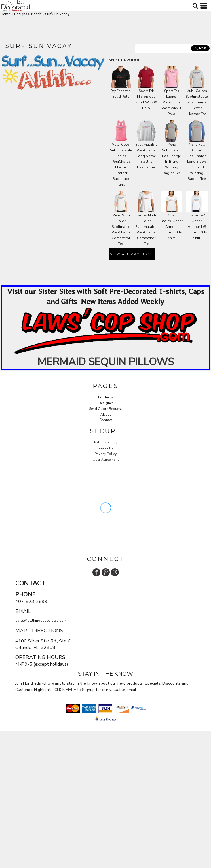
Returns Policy (106, 442)
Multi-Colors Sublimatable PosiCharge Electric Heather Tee (197, 102)
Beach (36, 14)
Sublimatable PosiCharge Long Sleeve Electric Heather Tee (146, 156)
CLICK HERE (65, 690)
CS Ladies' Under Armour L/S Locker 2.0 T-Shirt (197, 227)
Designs (21, 14)
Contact (106, 420)
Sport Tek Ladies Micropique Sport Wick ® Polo (172, 102)
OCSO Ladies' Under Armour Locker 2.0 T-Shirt (171, 227)
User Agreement (106, 460)
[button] (105, 331)
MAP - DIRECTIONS (39, 631)
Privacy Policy (106, 454)
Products (105, 397)
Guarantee (105, 448)
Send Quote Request (105, 409)
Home (6, 14)
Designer (106, 403)
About (106, 414)
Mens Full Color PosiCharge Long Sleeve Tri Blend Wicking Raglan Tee (197, 162)
